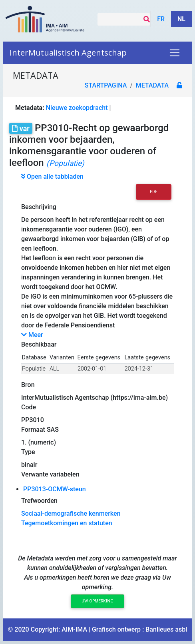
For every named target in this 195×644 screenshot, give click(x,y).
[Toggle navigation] (175, 53)
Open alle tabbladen (52, 176)
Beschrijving (39, 207)
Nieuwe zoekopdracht (77, 108)
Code (29, 407)
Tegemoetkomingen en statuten (67, 523)
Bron (28, 385)
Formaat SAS (40, 430)
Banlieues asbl (166, 629)
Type (28, 452)
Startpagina (106, 85)
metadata (152, 85)
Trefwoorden (39, 501)
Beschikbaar (39, 344)
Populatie (34, 369)
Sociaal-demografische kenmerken (71, 513)
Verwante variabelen (50, 474)
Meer (32, 335)
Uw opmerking (97, 601)
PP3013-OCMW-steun (55, 489)
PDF (154, 192)
